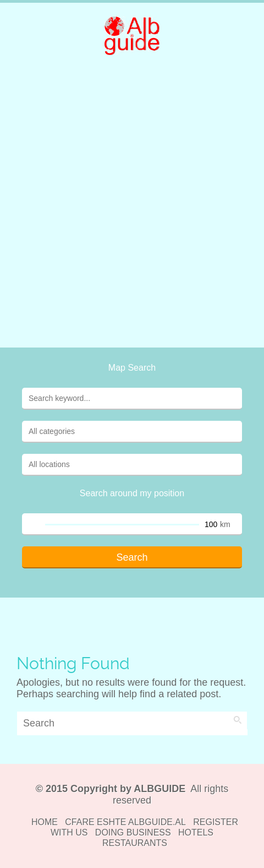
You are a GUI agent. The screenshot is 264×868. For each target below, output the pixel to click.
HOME (45, 822)
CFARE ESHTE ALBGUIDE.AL (125, 822)
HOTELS (196, 832)
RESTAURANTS (135, 843)
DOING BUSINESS (133, 832)
